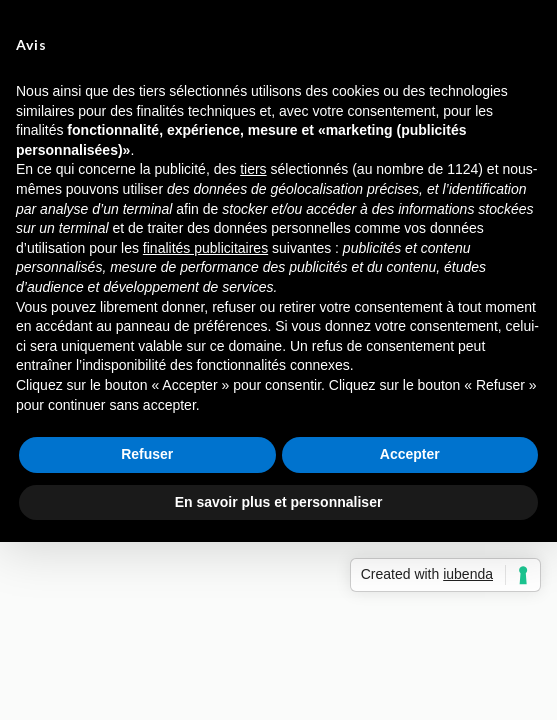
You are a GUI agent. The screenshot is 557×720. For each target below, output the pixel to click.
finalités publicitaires (205, 248)
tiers (253, 169)
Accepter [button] (410, 454)
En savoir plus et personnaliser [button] (279, 502)
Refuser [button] (147, 454)
